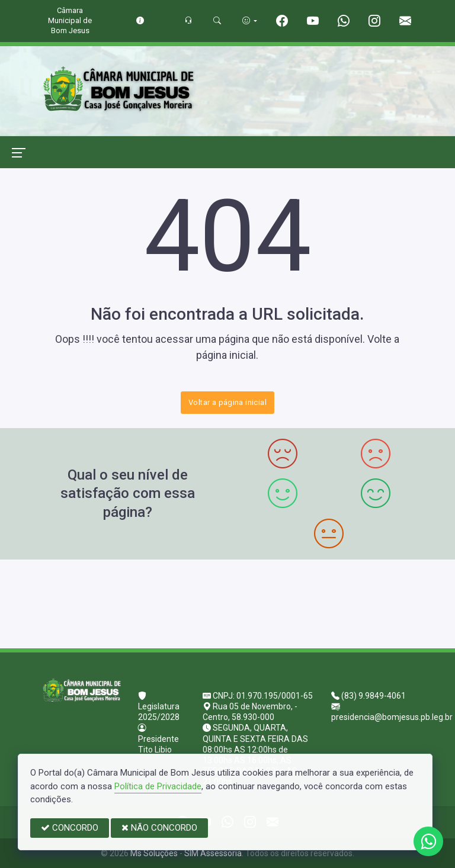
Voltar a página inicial (227, 402)
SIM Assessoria (213, 853)
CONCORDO (70, 828)
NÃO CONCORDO (159, 828)
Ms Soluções (154, 853)
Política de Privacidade (158, 786)
